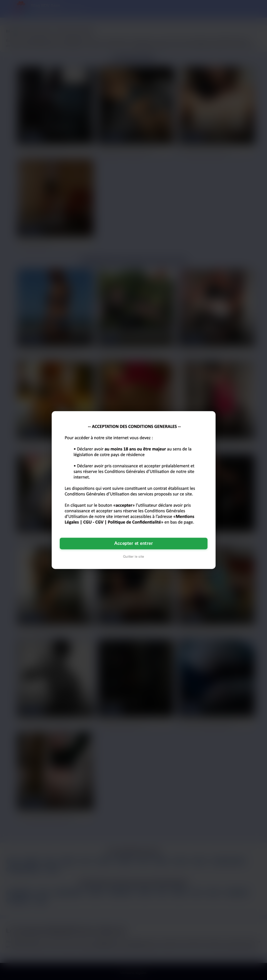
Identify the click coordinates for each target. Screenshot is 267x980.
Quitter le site (133, 556)
